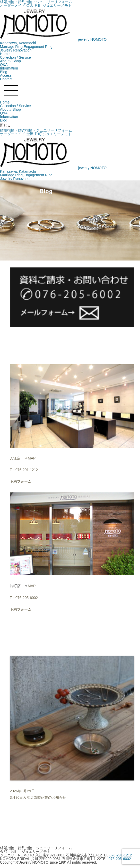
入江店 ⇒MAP (23, 458)
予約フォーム (21, 481)
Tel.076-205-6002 (24, 598)
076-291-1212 (121, 855)
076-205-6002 (120, 859)
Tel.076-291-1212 (24, 470)
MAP (32, 586)
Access (6, 75)
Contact (6, 79)
